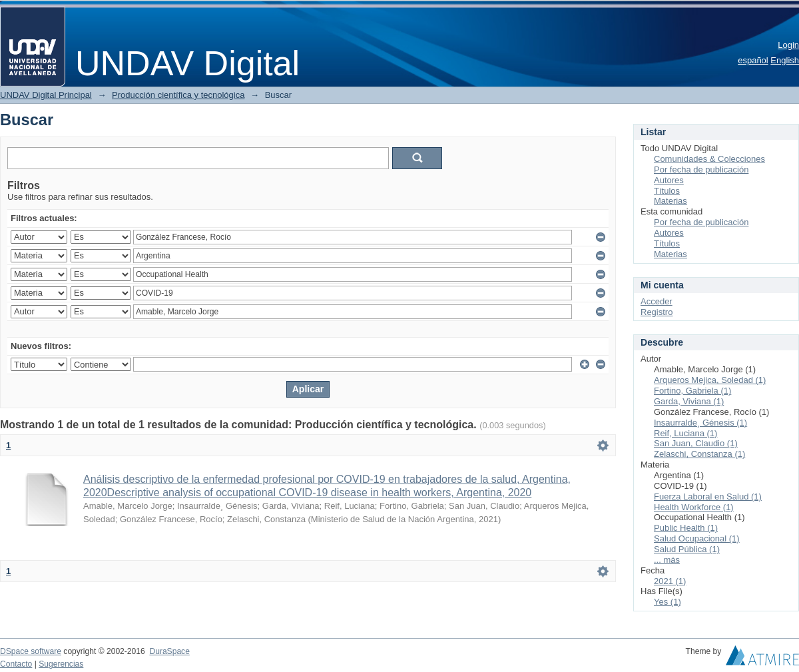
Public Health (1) (686, 528)
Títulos (667, 191)
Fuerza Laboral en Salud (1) (708, 497)
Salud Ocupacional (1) (697, 538)
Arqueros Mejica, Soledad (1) (710, 380)
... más (667, 560)
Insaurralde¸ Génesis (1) (700, 423)
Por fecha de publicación (701, 169)
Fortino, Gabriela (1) (692, 391)
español (753, 60)
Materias (670, 201)
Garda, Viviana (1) (689, 401)
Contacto (16, 664)
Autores (669, 180)
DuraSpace (169, 651)
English (785, 60)
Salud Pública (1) (687, 549)
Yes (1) (667, 602)
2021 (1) (670, 581)
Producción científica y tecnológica (178, 95)
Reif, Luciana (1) (685, 433)
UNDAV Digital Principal (46, 95)
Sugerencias (61, 664)
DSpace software (31, 651)
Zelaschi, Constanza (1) (699, 454)
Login (788, 45)
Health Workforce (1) (694, 507)
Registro (657, 312)
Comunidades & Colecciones (709, 159)
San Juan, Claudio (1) (696, 443)
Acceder (657, 301)
